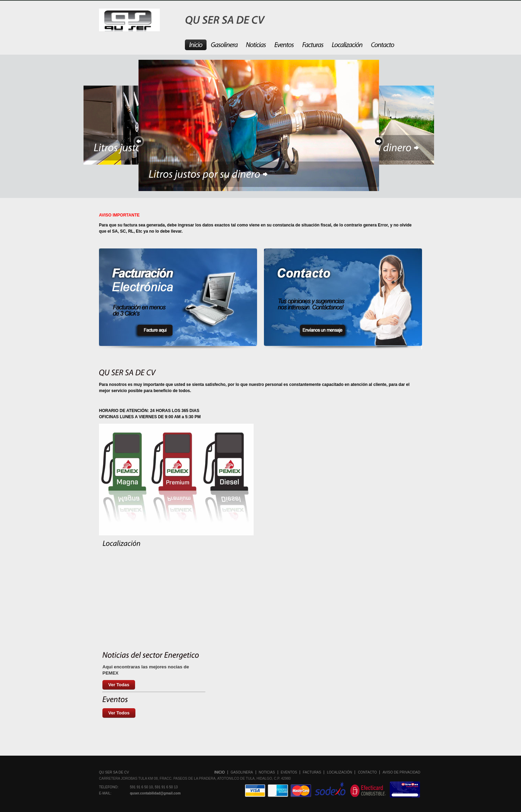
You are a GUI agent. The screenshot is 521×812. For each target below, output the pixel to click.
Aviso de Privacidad (401, 772)
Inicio (220, 772)
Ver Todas (119, 685)
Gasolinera (242, 772)
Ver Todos (119, 713)
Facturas (312, 772)
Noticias (267, 772)
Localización (339, 772)
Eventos (289, 772)
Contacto (367, 772)
